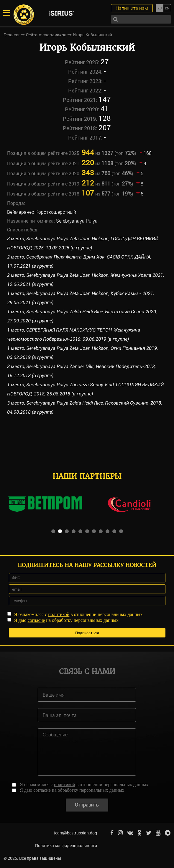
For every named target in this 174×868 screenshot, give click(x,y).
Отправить (87, 805)
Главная (12, 35)
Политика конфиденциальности (66, 845)
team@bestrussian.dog (75, 833)
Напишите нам (132, 8)
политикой (59, 614)
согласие (36, 620)
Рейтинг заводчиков (46, 35)
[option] (45, 504)
